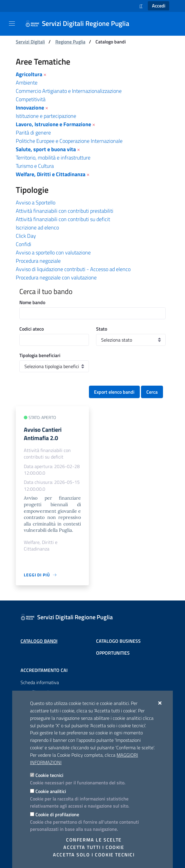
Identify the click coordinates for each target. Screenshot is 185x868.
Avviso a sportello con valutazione (53, 252)
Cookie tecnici (49, 775)
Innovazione (30, 108)
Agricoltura (29, 74)
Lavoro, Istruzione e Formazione (53, 124)
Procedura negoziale (38, 261)
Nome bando (32, 302)
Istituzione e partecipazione (46, 116)
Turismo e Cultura (35, 166)
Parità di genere (33, 133)
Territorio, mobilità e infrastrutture (53, 158)
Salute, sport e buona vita (46, 149)
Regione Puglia (70, 42)
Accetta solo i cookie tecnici (94, 855)
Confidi (23, 244)
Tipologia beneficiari (40, 355)
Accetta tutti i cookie (94, 847)
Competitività (31, 99)
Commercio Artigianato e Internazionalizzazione (69, 91)
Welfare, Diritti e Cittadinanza (51, 174)
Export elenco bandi (114, 392)
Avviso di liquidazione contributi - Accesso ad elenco (73, 269)
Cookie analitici (51, 791)
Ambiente (27, 83)
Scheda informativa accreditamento (40, 687)
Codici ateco (32, 329)
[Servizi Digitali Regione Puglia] (81, 24)
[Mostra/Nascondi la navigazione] (12, 24)
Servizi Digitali (30, 42)
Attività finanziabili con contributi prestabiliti (65, 211)
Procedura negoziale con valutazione (56, 277)
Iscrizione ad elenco (37, 227)
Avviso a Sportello (36, 202)
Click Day (26, 236)
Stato (102, 329)
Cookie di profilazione (57, 814)
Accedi (159, 6)
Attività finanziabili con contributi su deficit (63, 219)
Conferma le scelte (94, 840)
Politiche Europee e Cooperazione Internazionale (69, 141)
